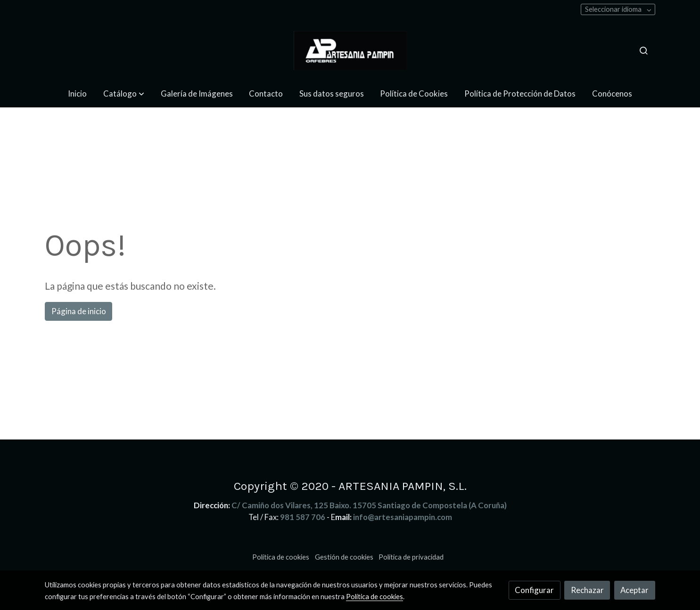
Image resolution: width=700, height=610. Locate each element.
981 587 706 (303, 517)
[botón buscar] (643, 50)
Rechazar (587, 590)
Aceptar (634, 590)
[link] (350, 51)
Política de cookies (281, 557)
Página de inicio (79, 311)
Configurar (534, 590)
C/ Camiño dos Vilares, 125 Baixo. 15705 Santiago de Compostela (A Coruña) (369, 505)
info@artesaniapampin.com (403, 517)
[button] (124, 94)
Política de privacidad (411, 557)
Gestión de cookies (344, 557)
